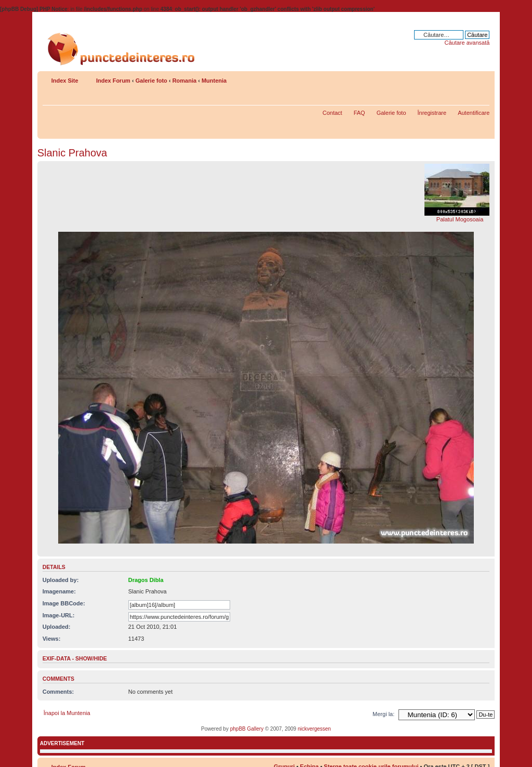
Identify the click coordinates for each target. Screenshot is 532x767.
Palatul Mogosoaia (460, 219)
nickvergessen (314, 729)
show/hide (91, 658)
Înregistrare (432, 113)
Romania (184, 81)
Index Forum (113, 81)
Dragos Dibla (146, 580)
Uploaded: (57, 627)
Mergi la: (383, 714)
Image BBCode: (64, 603)
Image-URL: (59, 615)
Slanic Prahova (72, 153)
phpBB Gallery (247, 729)
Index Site (65, 81)
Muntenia (214, 81)
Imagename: (59, 591)
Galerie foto (151, 81)
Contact (332, 113)
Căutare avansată (467, 43)
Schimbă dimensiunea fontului (482, 78)
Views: (52, 639)
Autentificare (474, 113)
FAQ (360, 113)
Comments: (58, 692)
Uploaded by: (61, 580)
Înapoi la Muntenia (67, 713)
